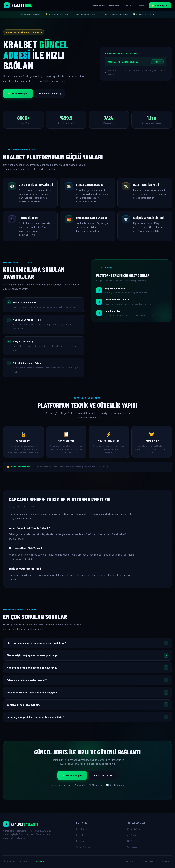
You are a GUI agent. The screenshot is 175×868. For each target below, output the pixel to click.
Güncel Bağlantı (134, 829)
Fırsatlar (128, 5)
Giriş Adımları (82, 829)
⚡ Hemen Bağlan (18, 93)
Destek (141, 5)
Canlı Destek (132, 847)
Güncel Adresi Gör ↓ (50, 93)
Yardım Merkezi (83, 847)
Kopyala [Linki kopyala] (157, 62)
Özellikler (114, 5)
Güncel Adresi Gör (103, 775)
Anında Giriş (99, 5)
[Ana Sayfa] (37, 824)
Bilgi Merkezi (132, 841)
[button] (87, 643)
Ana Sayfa (131, 835)
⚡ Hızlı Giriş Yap (160, 5)
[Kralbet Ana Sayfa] (18, 5)
